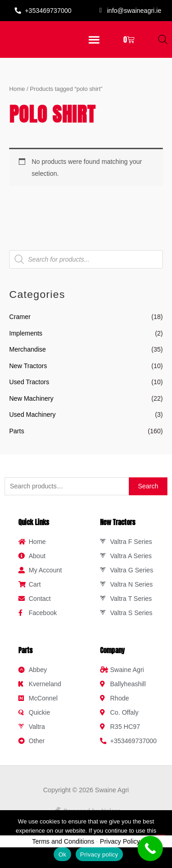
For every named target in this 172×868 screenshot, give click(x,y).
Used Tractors (29, 389)
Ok (62, 854)
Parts (17, 437)
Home (17, 95)
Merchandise (28, 356)
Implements (26, 340)
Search (148, 493)
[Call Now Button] (150, 848)
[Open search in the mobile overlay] (163, 43)
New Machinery (31, 405)
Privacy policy (99, 854)
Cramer (20, 324)
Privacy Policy (120, 848)
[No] (161, 839)
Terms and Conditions (63, 848)
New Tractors (28, 372)
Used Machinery (32, 421)
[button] (94, 43)
